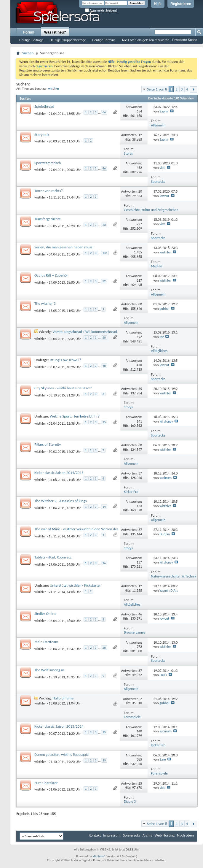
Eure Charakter (46, 783)
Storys (128, 153)
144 (105, 253)
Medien (157, 266)
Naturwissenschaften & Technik (174, 576)
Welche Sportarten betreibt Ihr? (75, 416)
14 (104, 507)
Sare (163, 759)
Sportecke (158, 182)
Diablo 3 (130, 802)
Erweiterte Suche (185, 40)
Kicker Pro (131, 492)
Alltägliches (159, 351)
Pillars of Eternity (48, 444)
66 (104, 112)
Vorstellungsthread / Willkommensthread (85, 332)
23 (104, 225)
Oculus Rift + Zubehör (51, 275)
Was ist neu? (55, 32)
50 (104, 338)
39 (104, 760)
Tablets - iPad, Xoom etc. (53, 557)
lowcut (164, 196)
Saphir (164, 111)
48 (104, 366)
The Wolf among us (49, 670)
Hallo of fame (63, 698)
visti (162, 168)
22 (104, 281)
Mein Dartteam (46, 642)
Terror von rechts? (49, 191)
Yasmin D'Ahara (171, 591)
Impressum (112, 835)
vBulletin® (99, 856)
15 (104, 422)
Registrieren (181, 4)
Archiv (147, 835)
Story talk (42, 135)
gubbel (164, 309)
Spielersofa (132, 835)
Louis (163, 675)
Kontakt (95, 835)
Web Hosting (165, 835)
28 (104, 648)
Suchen (28, 53)
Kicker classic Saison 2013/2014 (59, 726)
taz (162, 337)
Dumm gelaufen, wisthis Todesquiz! (62, 754)
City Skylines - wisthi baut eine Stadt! (63, 388)
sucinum (166, 478)
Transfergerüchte (48, 219)
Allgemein (158, 125)
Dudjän (165, 534)
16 (104, 563)
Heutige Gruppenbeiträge (68, 40)
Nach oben (185, 835)
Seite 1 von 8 (157, 89)
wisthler (40, 113)
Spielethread (44, 106)
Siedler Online (45, 614)
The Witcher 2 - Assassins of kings (61, 501)
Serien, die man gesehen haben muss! (64, 247)
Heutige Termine (104, 40)
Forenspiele (132, 717)
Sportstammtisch (48, 163)
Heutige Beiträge (31, 40)
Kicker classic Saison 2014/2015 (59, 473)
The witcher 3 (45, 303)
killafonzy (166, 421)
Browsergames (134, 632)
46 (104, 168)
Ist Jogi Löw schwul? (65, 360)
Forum (29, 32)
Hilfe (158, 4)
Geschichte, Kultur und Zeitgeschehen (151, 210)
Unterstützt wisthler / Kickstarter (75, 585)
